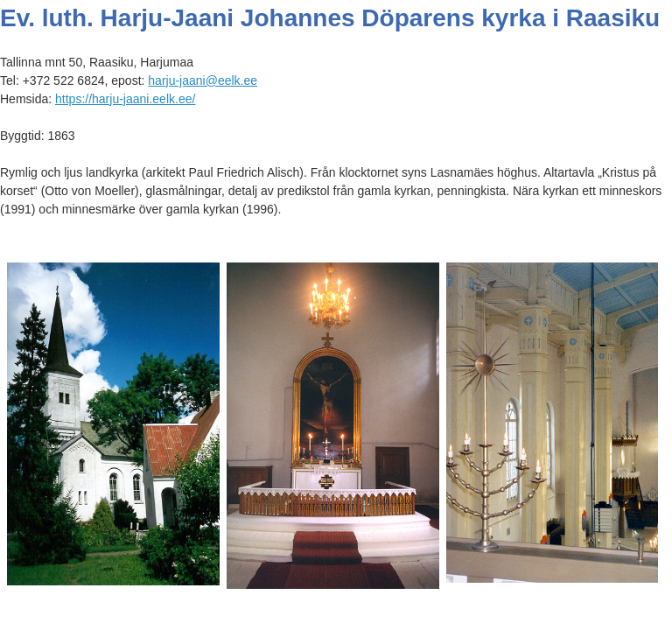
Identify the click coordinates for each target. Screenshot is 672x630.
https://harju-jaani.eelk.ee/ (125, 99)
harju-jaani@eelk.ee (203, 80)
